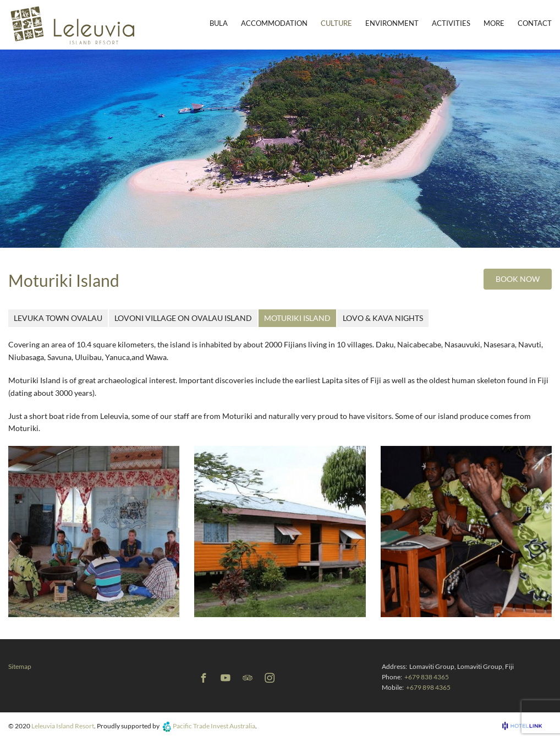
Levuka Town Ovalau (58, 318)
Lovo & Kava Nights (383, 318)
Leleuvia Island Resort (63, 726)
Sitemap (20, 666)
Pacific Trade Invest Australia (214, 726)
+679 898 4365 (428, 687)
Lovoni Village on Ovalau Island (183, 318)
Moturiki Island (297, 318)
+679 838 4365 (427, 677)
